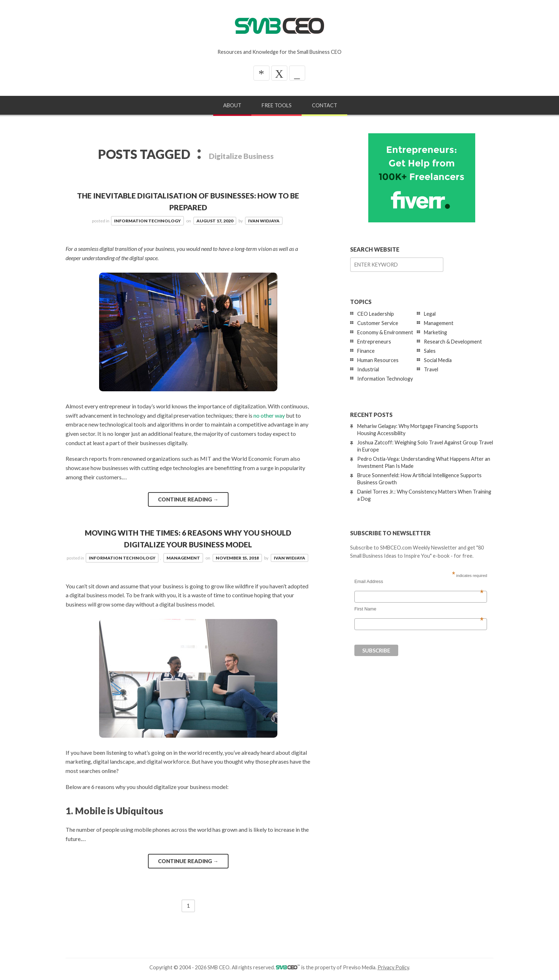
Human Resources (378, 360)
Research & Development (453, 342)
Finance (366, 351)
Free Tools (277, 105)
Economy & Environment (385, 332)
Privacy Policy (393, 967)
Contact (325, 105)
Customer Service (378, 323)
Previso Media (359, 967)
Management (183, 558)
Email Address (419, 582)
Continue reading (188, 499)
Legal (430, 314)
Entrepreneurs (374, 342)
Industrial (368, 369)
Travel (431, 369)
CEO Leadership (376, 314)
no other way (269, 415)
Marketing (435, 332)
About (232, 105)
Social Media (438, 360)
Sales (430, 351)
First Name (419, 609)
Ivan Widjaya (264, 221)
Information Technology (147, 221)
